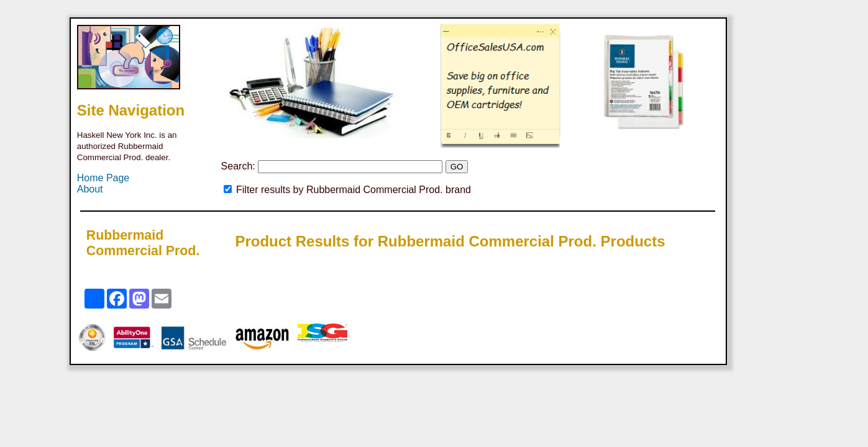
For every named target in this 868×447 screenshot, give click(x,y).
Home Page (103, 178)
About (90, 189)
